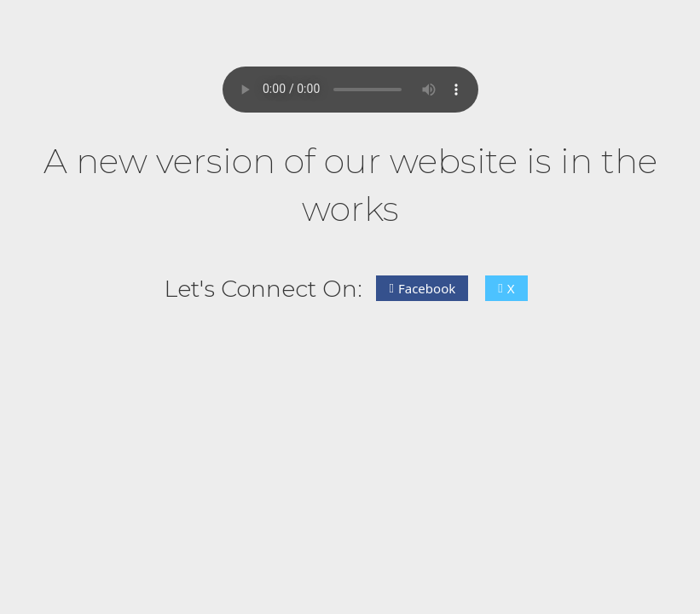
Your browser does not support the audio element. (350, 90)
